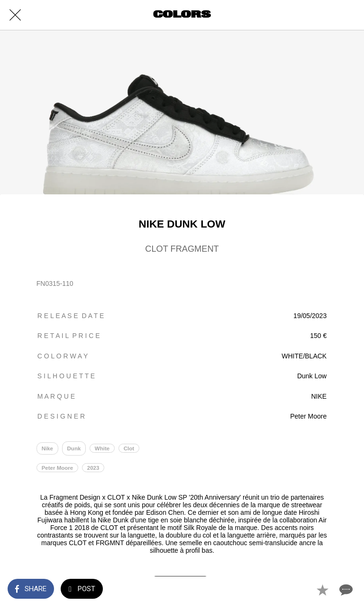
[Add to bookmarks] (322, 590)
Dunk (74, 448)
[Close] (15, 15)
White (102, 448)
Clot (129, 448)
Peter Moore (58, 468)
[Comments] (345, 590)
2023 (93, 468)
